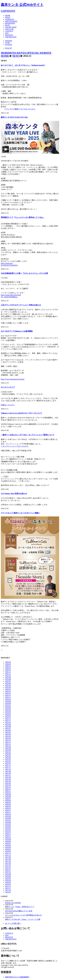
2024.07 (8, 705)
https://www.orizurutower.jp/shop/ (13, 379)
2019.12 (8, 810)
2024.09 (8, 701)
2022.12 (8, 742)
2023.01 (8, 740)
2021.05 (8, 779)
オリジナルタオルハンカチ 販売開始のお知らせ (23, 915)
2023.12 (8, 719)
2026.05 (8, 662)
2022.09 (8, 748)
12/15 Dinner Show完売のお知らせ (14, 494)
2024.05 (8, 709)
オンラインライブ (8, 387)
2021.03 (8, 783)
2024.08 (8, 703)
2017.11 (8, 855)
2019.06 (8, 822)
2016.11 (8, 871)
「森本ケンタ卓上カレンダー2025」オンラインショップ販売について (28, 435)
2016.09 (8, 875)
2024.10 (8, 699)
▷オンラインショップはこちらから (15, 446)
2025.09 (8, 678)
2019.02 (8, 830)
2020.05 (8, 802)
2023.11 (8, 720)
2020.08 (8, 797)
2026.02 (8, 668)
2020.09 (8, 795)
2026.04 (8, 664)
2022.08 (8, 750)
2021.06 (8, 777)
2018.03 (8, 849)
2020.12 (8, 789)
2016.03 (8, 882)
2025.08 (8, 680)
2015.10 (8, 890)
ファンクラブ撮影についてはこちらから (20, 109)
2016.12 (8, 869)
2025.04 (8, 687)
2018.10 (8, 838)
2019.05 (8, 824)
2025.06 (8, 683)
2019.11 (8, 812)
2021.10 (8, 769)
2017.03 (8, 865)
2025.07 (8, 681)
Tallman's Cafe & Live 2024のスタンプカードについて (21, 413)
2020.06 (8, 800)
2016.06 (8, 877)
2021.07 (8, 775)
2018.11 (8, 836)
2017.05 (8, 861)
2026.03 (8, 666)
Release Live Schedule (13, 903)
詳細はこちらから (8, 405)
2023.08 (8, 726)
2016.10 (8, 873)
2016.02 (8, 884)
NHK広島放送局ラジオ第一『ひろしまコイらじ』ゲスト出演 (24, 273)
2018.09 (8, 839)
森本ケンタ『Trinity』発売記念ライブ (20, 907)
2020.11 (8, 791)
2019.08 (8, 818)
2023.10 (8, 722)
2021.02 (8, 785)
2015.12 (8, 886)
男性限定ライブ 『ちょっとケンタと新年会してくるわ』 (23, 217)
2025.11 (8, 674)
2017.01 (8, 867)
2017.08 (8, 859)
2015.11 (8, 888)
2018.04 (8, 847)
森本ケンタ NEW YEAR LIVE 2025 (14, 117)
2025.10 (8, 676)
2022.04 (8, 758)
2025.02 (8, 691)
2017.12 (8, 853)
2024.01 (8, 717)
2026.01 (8, 670)
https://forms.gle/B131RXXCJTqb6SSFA (9, 264)
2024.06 (8, 707)
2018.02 (8, 851)
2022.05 (8, 756)
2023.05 (8, 732)
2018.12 (8, 834)
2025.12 (8, 672)
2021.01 (8, 787)
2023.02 (8, 738)
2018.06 (8, 845)
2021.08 (8, 773)
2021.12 (8, 765)
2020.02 (8, 808)
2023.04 (8, 734)
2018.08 (8, 841)
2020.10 (8, 793)
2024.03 (8, 713)
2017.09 (8, 857)
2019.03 (8, 828)
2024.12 (8, 695)
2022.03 (8, 759)
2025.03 (8, 689)
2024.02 (8, 715)
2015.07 (8, 892)
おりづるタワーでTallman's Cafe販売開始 (17, 331)
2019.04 (8, 826)
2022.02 (8, 761)
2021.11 (8, 767)
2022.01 (8, 763)
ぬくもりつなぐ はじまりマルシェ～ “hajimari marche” (23, 65)
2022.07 (8, 752)
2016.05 (8, 878)
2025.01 (8, 693)
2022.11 (8, 744)
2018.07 (8, 843)
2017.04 (8, 863)
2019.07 (8, 820)
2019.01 (8, 832)
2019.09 (8, 816)
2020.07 (8, 799)
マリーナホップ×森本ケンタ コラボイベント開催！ (21, 513)
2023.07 (8, 728)
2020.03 (8, 806)
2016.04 (8, 880)
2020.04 (8, 804)
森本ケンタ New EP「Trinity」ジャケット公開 (23, 919)
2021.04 (8, 781)
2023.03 (8, 736)
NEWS (16, 56)
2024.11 (8, 697)
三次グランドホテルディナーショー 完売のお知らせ (21, 305)
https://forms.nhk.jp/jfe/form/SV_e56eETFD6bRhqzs (11, 296)
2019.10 (8, 814)
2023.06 (8, 730)
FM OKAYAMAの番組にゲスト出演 (19, 911)
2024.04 (8, 711)
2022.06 (8, 754)
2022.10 (8, 746)
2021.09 (8, 771)
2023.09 (8, 724)
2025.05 (8, 685)
